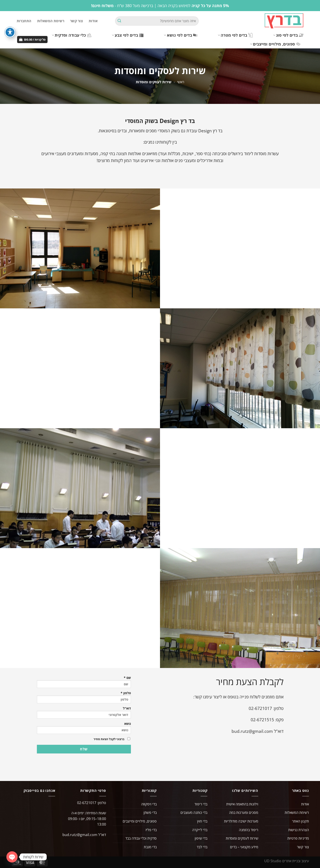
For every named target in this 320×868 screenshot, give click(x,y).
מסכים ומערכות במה (244, 813)
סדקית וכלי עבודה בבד (141, 838)
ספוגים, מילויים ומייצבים (275, 44)
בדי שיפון (201, 838)
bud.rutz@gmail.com (252, 731)
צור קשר (76, 21)
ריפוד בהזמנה (249, 830)
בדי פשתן (150, 813)
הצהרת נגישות (299, 830)
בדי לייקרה (200, 830)
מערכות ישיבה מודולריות (241, 821)
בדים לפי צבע (128, 35)
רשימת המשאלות (51, 21)
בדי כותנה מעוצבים (194, 813)
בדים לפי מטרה (235, 35)
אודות (93, 21)
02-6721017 (260, 708)
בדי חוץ (202, 821)
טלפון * (84, 698)
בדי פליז (151, 830)
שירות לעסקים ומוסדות (242, 838)
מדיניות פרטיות (298, 838)
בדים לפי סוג (288, 35)
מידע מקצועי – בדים (244, 847)
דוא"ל (84, 713)
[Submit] (119, 21)
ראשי (181, 82)
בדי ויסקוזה (149, 804)
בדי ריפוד (201, 804)
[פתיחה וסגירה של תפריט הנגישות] (10, 32)
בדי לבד (202, 847)
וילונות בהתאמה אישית (242, 804)
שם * (84, 682)
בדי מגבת (150, 847)
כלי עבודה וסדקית (72, 35)
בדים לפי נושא (181, 35)
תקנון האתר (300, 821)
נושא (84, 728)
